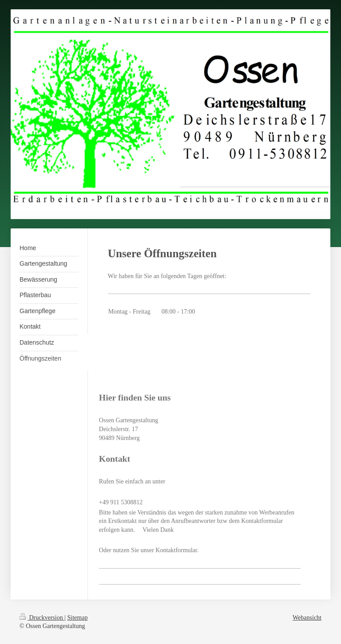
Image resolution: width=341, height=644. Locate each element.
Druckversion (42, 618)
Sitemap (78, 618)
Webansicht (307, 618)
